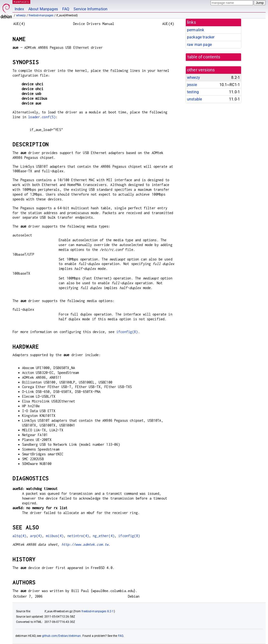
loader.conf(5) (42, 117)
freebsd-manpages (41, 15)
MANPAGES (21, 2)
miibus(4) (55, 536)
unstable (194, 99)
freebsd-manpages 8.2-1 (98, 611)
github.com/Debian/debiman (62, 636)
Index (19, 9)
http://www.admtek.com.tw (85, 544)
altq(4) (19, 536)
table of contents (204, 57)
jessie (192, 85)
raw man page (199, 45)
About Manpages (43, 9)
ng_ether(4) (104, 536)
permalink (196, 30)
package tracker (201, 37)
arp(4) (36, 536)
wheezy (21, 15)
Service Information (90, 9)
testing (193, 92)
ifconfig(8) (127, 332)
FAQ (66, 9)
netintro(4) (78, 536)
